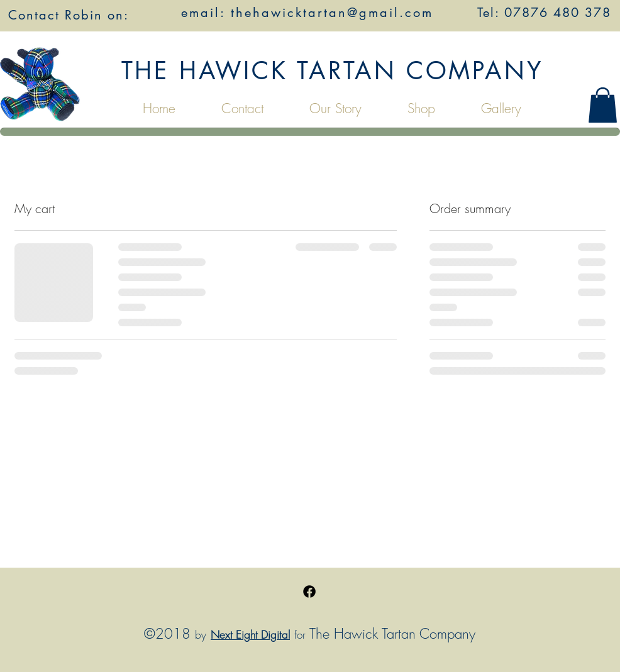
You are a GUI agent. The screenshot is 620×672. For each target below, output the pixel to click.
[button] (603, 105)
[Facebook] (309, 592)
